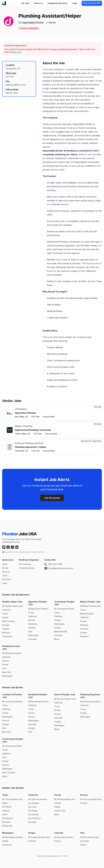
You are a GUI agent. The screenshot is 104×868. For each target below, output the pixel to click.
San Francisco (34, 818)
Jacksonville (60, 811)
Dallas (5, 803)
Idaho (5, 776)
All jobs (5, 568)
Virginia (5, 629)
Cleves (83, 845)
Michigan (84, 625)
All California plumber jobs (38, 799)
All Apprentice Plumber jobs (38, 609)
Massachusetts (61, 631)
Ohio (30, 631)
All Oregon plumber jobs (39, 837)
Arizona (32, 620)
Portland (32, 841)
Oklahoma (33, 624)
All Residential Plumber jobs (38, 702)
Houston (6, 811)
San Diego (33, 811)
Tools (5, 576)
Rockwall (6, 822)
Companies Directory (57, 3)
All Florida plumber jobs (65, 799)
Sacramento (34, 814)
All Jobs (26, 3)
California (6, 610)
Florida (5, 617)
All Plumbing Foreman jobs (12, 653)
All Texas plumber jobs (12, 799)
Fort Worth (7, 807)
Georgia (6, 625)
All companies (25, 564)
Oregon (58, 620)
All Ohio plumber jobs (90, 837)
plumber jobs (15, 52)
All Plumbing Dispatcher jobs (91, 702)
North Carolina (9, 621)
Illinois (57, 639)
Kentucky (6, 633)
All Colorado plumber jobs (64, 837)
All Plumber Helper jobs (13, 606)
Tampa (57, 807)
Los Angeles (34, 803)
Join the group (52, 498)
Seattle (5, 841)
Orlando (58, 803)
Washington (33, 635)
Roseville (32, 822)
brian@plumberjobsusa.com (59, 568)
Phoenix (84, 803)
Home (5, 564)
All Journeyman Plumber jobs (65, 609)
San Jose (32, 807)
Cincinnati (84, 841)
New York (6, 672)
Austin (5, 814)
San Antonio (8, 818)
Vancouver (7, 845)
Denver (57, 841)
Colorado (32, 639)
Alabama (32, 628)
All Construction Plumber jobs (13, 746)
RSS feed (6, 579)
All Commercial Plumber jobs (13, 702)
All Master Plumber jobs (91, 606)
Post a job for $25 (92, 3)
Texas (5, 614)
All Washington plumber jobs (13, 837)
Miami (57, 814)
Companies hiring (26, 568)
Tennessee (7, 636)
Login (75, 3)
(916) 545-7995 (53, 564)
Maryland (84, 636)
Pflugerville (7, 826)
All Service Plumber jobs (65, 699)
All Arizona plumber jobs (91, 799)
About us (38, 3)
